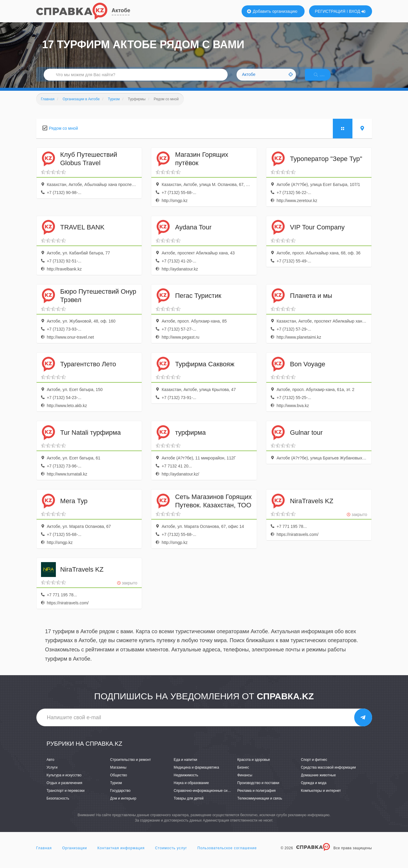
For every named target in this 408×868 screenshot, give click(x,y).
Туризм (116, 789)
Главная (44, 854)
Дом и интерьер (123, 805)
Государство (120, 797)
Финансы (245, 781)
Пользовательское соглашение (227, 854)
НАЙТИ (324, 79)
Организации (75, 854)
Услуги (52, 774)
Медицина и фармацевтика (197, 774)
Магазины (118, 774)
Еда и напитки (186, 766)
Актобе (121, 10)
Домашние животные (319, 781)
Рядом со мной (64, 134)
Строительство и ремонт (131, 766)
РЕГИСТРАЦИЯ (330, 11)
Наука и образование (191, 789)
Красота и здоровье (254, 766)
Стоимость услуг (171, 854)
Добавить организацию (272, 11)
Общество (119, 781)
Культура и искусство (64, 781)
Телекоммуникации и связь (260, 805)
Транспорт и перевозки (66, 797)
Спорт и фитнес (314, 766)
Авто (51, 766)
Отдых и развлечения (64, 789)
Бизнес (243, 774)
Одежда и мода (314, 789)
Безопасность (58, 805)
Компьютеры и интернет (321, 797)
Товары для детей (189, 805)
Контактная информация (121, 854)
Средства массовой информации (329, 774)
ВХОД (357, 11)
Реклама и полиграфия (257, 797)
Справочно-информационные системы (206, 797)
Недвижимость (186, 781)
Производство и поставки (258, 789)
